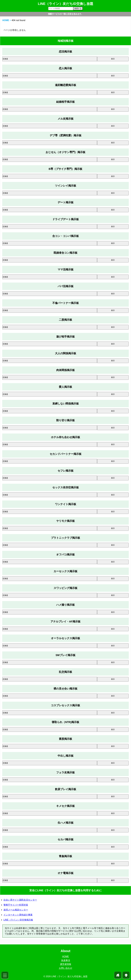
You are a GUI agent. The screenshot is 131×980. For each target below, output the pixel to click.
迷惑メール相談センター (16, 910)
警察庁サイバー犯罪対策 (16, 905)
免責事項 (66, 960)
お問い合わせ (66, 968)
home (118, 975)
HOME (6, 20)
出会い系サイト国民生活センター (20, 900)
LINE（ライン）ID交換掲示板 (18, 920)
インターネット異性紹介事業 (18, 915)
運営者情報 (66, 964)
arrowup (126, 975)
